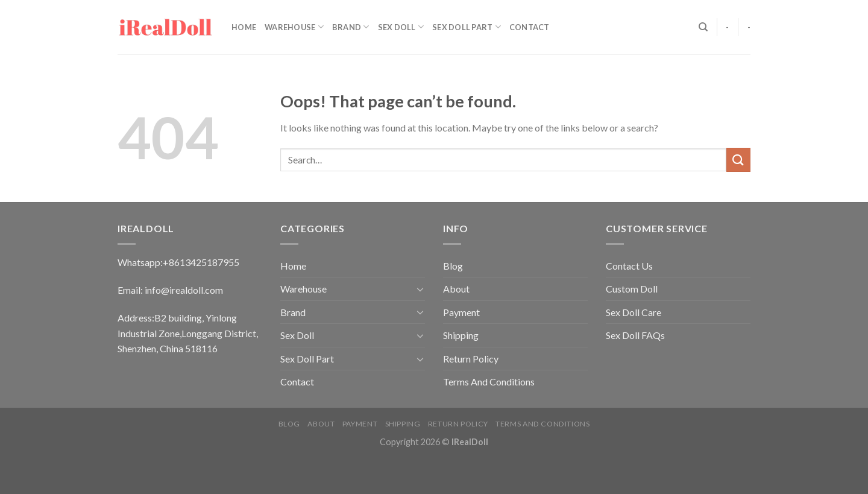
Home (244, 27)
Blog (453, 266)
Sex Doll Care (634, 312)
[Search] (703, 27)
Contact (530, 27)
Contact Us (629, 266)
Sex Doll (401, 27)
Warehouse (294, 27)
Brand (351, 27)
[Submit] (738, 160)
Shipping (461, 335)
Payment (461, 312)
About (456, 289)
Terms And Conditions (489, 382)
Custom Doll (632, 289)
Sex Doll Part (467, 27)
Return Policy (471, 359)
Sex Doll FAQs (635, 335)
